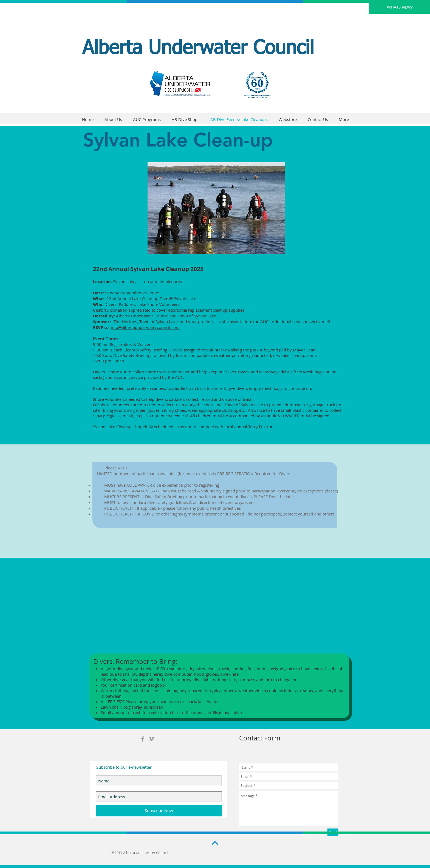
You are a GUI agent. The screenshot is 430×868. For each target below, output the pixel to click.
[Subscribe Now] (159, 811)
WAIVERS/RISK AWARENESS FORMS (137, 491)
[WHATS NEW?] (400, 7)
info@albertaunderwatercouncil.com (145, 327)
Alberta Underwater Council (198, 49)
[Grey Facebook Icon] (143, 739)
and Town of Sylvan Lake (193, 316)
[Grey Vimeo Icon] (152, 739)
